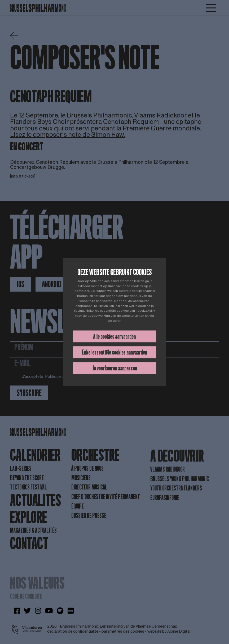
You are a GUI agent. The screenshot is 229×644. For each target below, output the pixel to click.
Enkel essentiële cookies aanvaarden (114, 352)
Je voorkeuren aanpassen (115, 368)
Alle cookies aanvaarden (114, 336)
